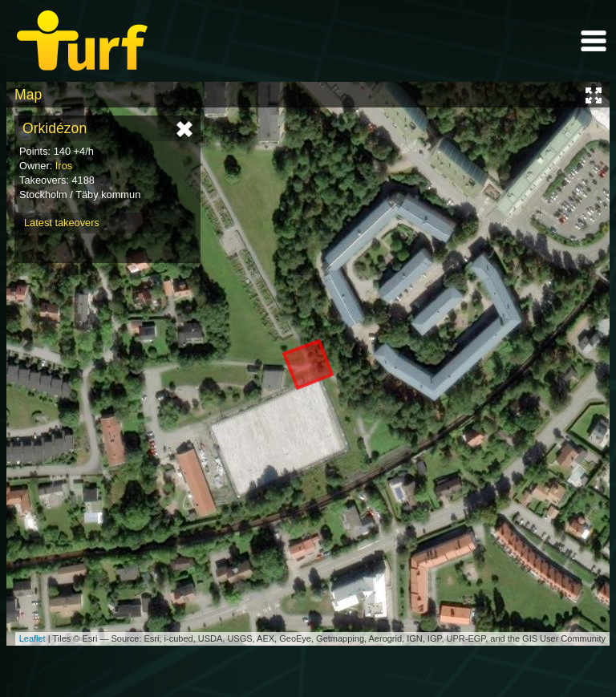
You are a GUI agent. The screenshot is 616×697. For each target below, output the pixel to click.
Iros (64, 166)
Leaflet (32, 638)
